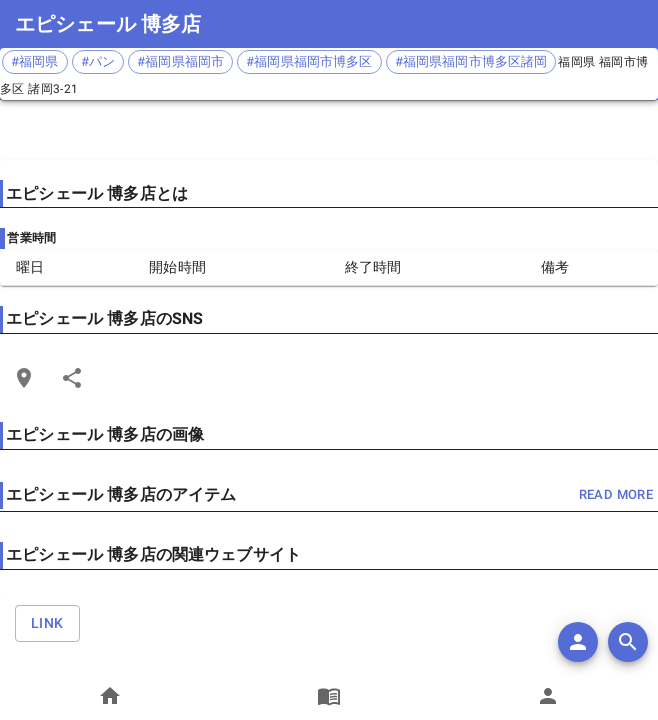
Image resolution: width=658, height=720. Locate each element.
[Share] (72, 378)
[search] (628, 642)
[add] (578, 642)
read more (616, 495)
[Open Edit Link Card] (24, 378)
